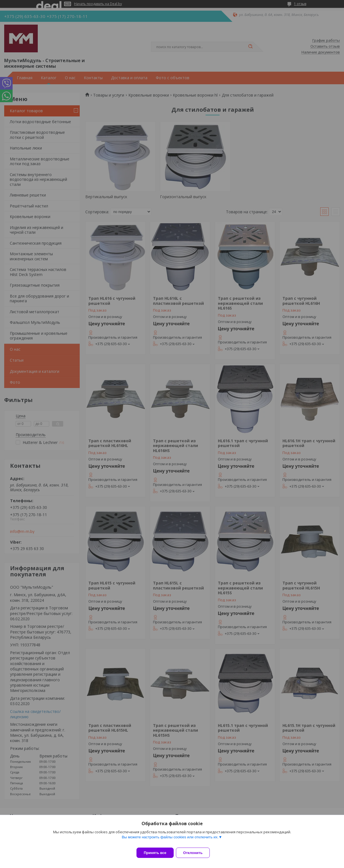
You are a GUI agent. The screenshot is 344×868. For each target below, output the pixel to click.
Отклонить (196, 853)
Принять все (155, 853)
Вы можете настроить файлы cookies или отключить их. (170, 840)
